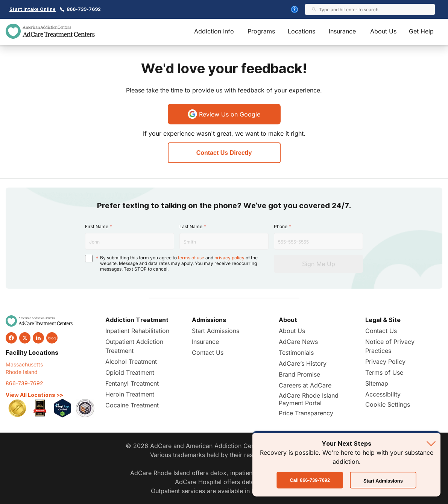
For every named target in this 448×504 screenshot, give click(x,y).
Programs (261, 31)
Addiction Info (214, 31)
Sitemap (377, 383)
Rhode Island (22, 372)
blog (52, 338)
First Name (97, 226)
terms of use (191, 258)
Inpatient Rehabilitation (137, 331)
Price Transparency (306, 413)
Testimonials (296, 353)
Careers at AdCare (305, 385)
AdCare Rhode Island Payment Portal (309, 399)
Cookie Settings (388, 404)
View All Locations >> (34, 395)
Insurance (342, 31)
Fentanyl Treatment (132, 383)
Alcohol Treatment (131, 362)
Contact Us (208, 353)
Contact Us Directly (224, 153)
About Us (383, 31)
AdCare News (298, 342)
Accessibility (383, 394)
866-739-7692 (84, 9)
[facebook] (11, 338)
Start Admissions (216, 331)
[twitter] (25, 338)
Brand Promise (299, 374)
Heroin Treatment (130, 394)
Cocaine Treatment (132, 405)
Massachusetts (24, 364)
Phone (281, 226)
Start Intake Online (33, 9)
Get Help (421, 31)
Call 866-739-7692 (310, 480)
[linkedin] (38, 338)
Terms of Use (384, 372)
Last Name (191, 226)
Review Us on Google (224, 114)
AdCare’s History (303, 363)
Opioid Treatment (130, 372)
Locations (301, 31)
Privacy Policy (385, 362)
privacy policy (229, 258)
